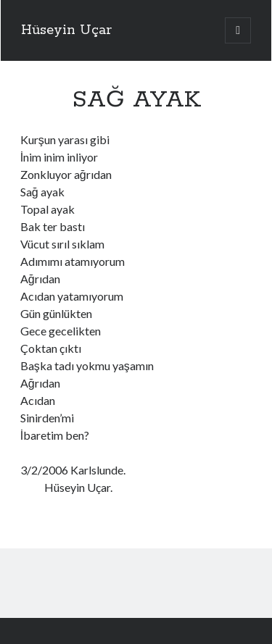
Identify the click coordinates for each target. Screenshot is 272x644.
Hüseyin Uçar (66, 30)
